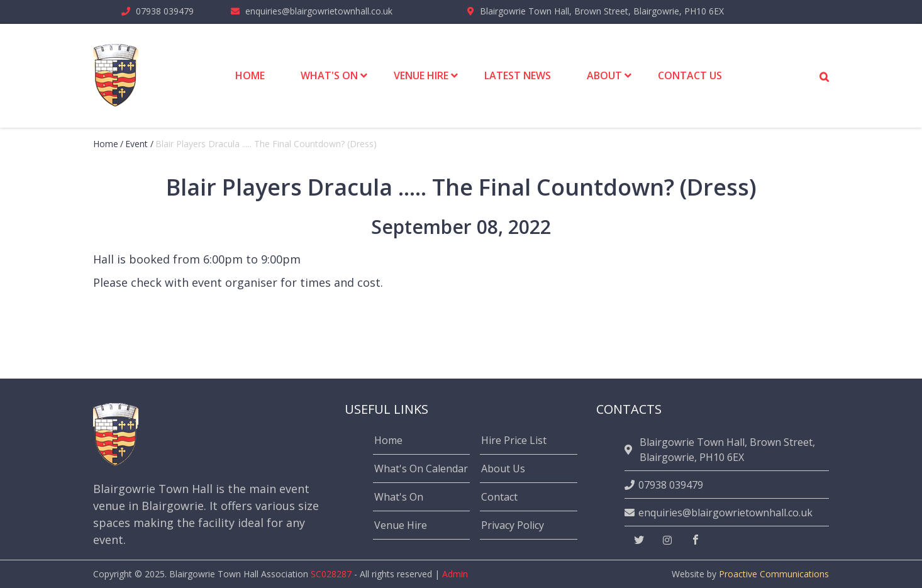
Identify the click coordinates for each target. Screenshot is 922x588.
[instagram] (667, 540)
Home (106, 144)
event (136, 144)
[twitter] (639, 540)
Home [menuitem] (250, 75)
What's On (399, 497)
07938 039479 (165, 11)
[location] (630, 450)
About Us (503, 469)
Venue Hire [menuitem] (421, 75)
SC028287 (331, 574)
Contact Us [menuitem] (690, 75)
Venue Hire (401, 525)
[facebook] (696, 540)
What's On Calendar (421, 469)
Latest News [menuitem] (518, 75)
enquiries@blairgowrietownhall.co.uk (319, 11)
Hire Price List (514, 440)
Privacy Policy (513, 525)
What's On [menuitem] (329, 75)
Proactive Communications (774, 574)
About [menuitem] (604, 75)
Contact (499, 497)
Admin (455, 574)
